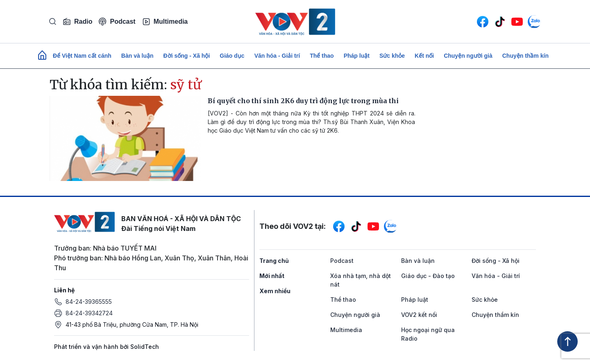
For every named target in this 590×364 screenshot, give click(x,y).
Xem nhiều (275, 291)
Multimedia (165, 22)
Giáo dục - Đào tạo (428, 276)
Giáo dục (232, 56)
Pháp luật (357, 56)
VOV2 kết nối (419, 315)
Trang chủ (274, 261)
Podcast (117, 21)
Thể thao (322, 56)
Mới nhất (272, 276)
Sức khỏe (392, 56)
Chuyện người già (468, 56)
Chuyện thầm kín (525, 56)
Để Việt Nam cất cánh (82, 56)
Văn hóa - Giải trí (277, 56)
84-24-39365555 (89, 302)
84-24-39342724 (89, 313)
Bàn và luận (137, 56)
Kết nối (424, 56)
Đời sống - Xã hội (187, 56)
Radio (77, 22)
